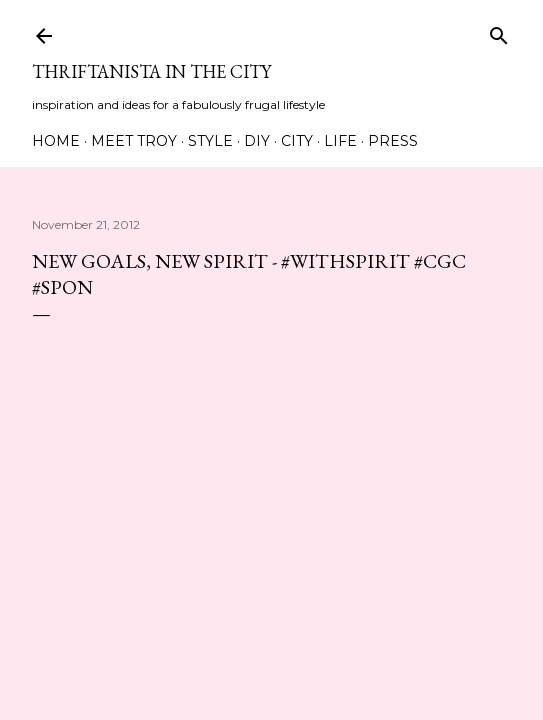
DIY (257, 141)
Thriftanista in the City (151, 71)
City (297, 141)
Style (210, 141)
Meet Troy (134, 141)
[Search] (499, 31)
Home (56, 141)
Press (393, 141)
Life (340, 141)
